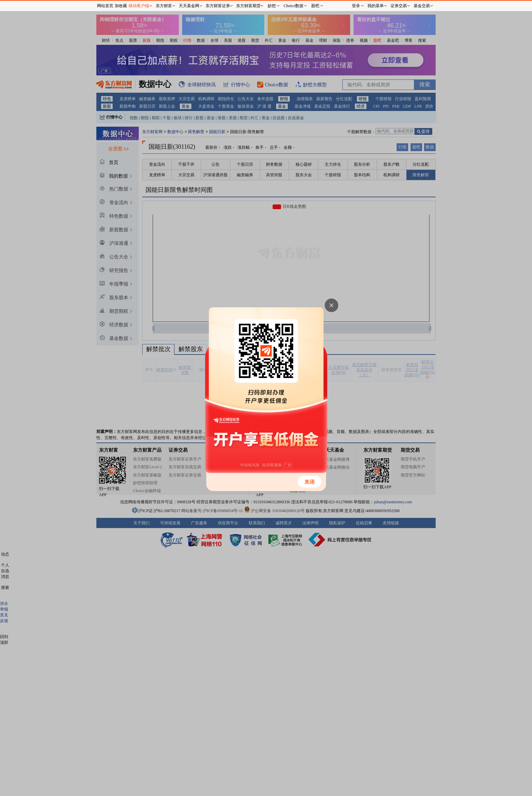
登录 (356, 6)
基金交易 (422, 6)
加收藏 (121, 6)
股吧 (315, 6)
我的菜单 (376, 6)
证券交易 (399, 6)
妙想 (272, 6)
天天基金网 (189, 6)
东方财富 (164, 6)
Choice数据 (293, 6)
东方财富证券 (218, 6)
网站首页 (105, 6)
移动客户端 (139, 6)
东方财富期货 (248, 6)
